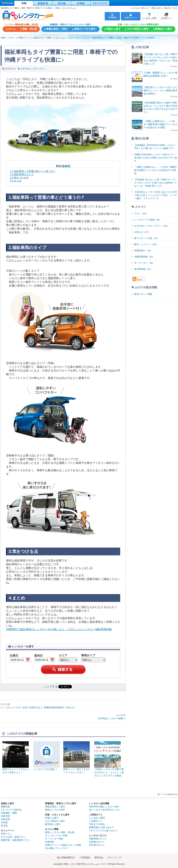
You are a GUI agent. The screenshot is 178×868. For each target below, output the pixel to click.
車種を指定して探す (55, 807)
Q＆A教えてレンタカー (57, 848)
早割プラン (7, 834)
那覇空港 (5, 807)
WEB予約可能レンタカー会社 (104, 807)
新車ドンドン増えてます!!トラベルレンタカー (77, 757)
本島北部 (5, 819)
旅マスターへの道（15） (147, 238)
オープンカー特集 (54, 839)
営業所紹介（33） (143, 251)
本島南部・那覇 (9, 813)
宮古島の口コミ (97, 845)
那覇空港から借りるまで (101, 827)
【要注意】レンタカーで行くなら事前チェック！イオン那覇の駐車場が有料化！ (160, 91)
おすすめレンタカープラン (33, 69)
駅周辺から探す (53, 824)
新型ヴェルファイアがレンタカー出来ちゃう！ (16, 757)
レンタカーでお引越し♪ (47, 756)
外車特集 (49, 842)
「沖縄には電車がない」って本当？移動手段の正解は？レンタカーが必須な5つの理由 (160, 124)
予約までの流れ (97, 824)
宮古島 (4, 826)
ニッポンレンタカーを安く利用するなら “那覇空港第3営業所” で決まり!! (39, 708)
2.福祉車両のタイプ (22, 174)
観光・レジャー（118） (146, 244)
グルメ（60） (141, 214)
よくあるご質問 (148, 16)
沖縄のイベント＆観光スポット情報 (63, 845)
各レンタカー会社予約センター (105, 810)
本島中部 (5, 816)
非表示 (66, 166)
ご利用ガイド (165, 16)
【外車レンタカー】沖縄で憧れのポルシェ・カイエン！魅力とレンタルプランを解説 (109, 759)
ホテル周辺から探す (55, 821)
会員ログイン (131, 16)
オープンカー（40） (144, 263)
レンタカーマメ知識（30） (148, 220)
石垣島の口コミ (97, 842)
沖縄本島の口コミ (98, 839)
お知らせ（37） (142, 232)
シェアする (51, 687)
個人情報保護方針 (66, 858)
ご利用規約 (85, 858)
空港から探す (52, 818)
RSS (137, 279)
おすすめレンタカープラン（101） (152, 226)
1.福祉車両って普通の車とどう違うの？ (33, 171)
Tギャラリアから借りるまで (103, 831)
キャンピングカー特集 (56, 835)
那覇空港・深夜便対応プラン (16, 840)
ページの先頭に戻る (169, 794)
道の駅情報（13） (143, 269)
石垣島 (4, 822)
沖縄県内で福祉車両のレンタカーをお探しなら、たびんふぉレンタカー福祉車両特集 (59, 629)
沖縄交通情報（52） (144, 257)
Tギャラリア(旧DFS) (11, 810)
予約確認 (112, 16)
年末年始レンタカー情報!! (111, 718)
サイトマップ (114, 858)
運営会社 (99, 858)
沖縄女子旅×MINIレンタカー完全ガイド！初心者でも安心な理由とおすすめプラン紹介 (156, 158)
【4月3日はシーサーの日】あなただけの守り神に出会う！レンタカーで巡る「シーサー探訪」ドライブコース (156, 195)
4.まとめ (16, 181)
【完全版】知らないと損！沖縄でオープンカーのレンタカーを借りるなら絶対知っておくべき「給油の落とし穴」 (156, 183)
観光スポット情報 (143, 294)
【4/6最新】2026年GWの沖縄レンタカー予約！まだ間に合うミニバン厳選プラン (155, 147)
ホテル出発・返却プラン (13, 837)
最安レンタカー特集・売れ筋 (60, 832)
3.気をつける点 (19, 177)
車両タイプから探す (55, 810)
